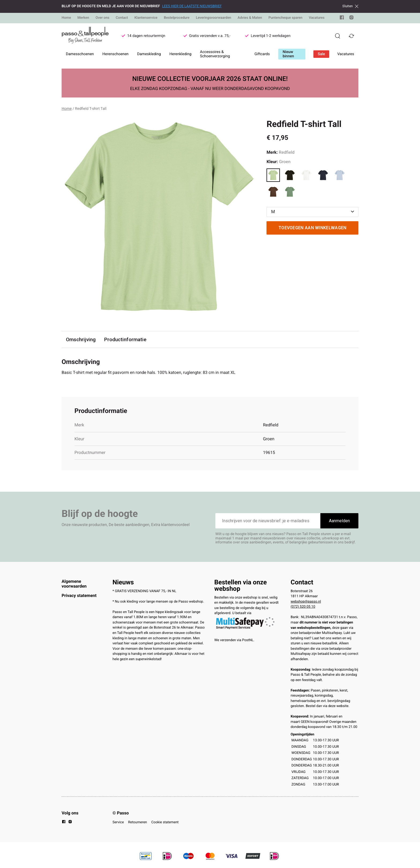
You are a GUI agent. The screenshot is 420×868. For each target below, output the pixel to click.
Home (66, 18)
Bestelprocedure (177, 18)
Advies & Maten (250, 18)
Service (118, 822)
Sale (321, 54)
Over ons (102, 18)
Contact (122, 18)
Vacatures (317, 18)
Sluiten (350, 6)
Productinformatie (126, 339)
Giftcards (262, 54)
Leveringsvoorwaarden (213, 18)
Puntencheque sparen (285, 18)
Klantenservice (146, 18)
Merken (83, 18)
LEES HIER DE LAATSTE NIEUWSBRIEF (192, 6)
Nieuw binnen (288, 54)
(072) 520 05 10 (303, 607)
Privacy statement (79, 595)
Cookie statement (165, 822)
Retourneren (137, 822)
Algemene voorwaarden (74, 584)
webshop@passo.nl (306, 602)
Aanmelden (339, 521)
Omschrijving (81, 339)
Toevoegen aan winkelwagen (313, 228)
